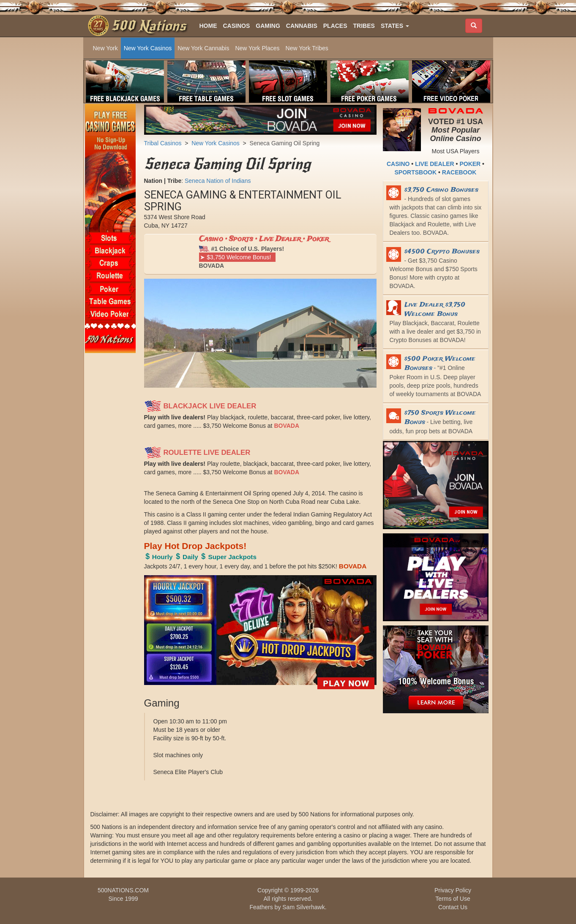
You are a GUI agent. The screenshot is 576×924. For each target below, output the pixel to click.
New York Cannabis (203, 48)
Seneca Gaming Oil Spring (285, 143)
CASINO (398, 164)
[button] (395, 26)
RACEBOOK (459, 172)
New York (105, 48)
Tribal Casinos (163, 143)
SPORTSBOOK (416, 172)
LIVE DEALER (435, 164)
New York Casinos (148, 48)
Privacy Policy (453, 890)
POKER (470, 164)
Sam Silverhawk (303, 907)
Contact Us (453, 907)
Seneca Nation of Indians (218, 181)
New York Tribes (307, 48)
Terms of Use (453, 899)
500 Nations (149, 26)
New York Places (257, 48)
